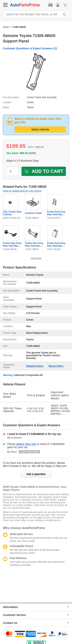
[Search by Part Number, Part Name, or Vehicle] (33, 14)
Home (6, 27)
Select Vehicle (40, 129)
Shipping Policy (35, 366)
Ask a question (36, 474)
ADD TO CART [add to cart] (44, 171)
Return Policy (56, 366)
